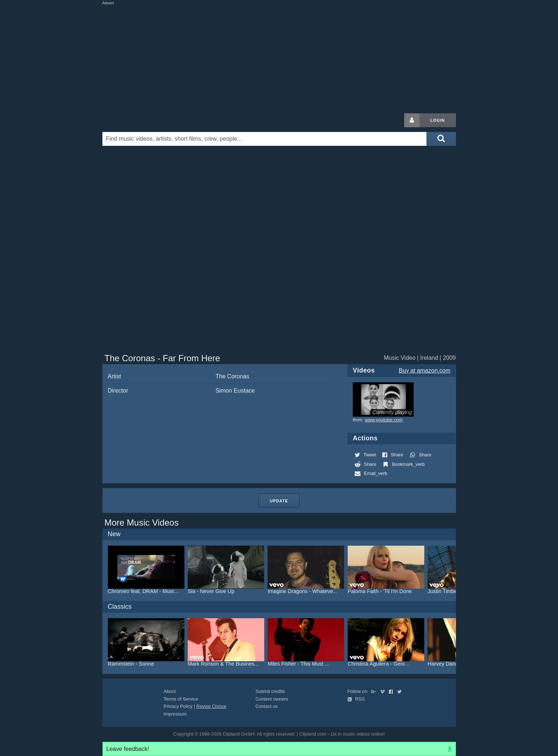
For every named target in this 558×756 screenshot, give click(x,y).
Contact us (267, 706)
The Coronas (232, 376)
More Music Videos (142, 523)
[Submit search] (441, 139)
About (170, 691)
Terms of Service (181, 699)
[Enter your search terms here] (265, 139)
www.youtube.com (384, 420)
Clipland (141, 120)
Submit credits (270, 691)
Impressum (175, 714)
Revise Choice (212, 706)
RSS (356, 699)
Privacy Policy (178, 706)
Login (438, 120)
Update (279, 501)
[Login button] (412, 120)
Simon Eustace (235, 391)
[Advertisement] (279, 58)
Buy (424, 371)
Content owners (272, 699)
